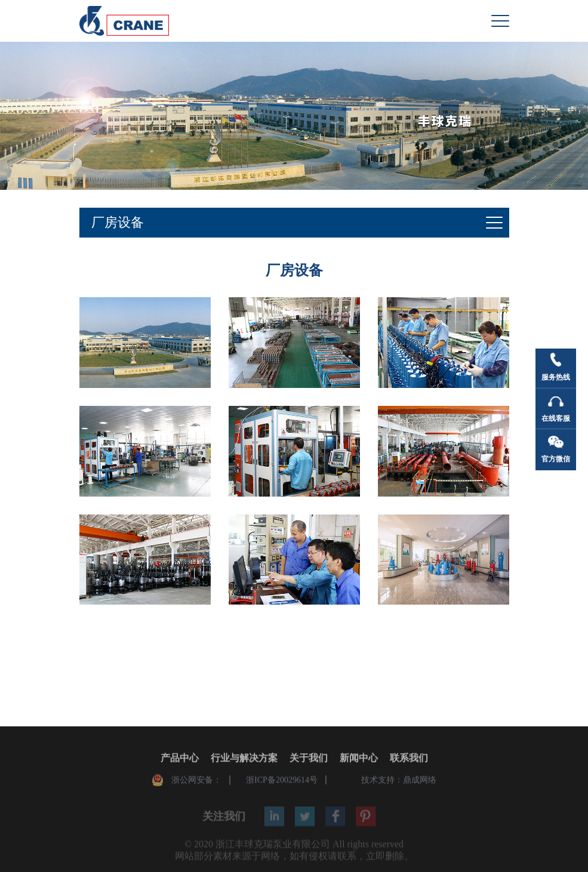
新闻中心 (359, 759)
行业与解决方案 (244, 759)
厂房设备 (118, 222)
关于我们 (309, 759)
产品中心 (180, 759)
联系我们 (409, 759)
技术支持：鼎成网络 (399, 782)
